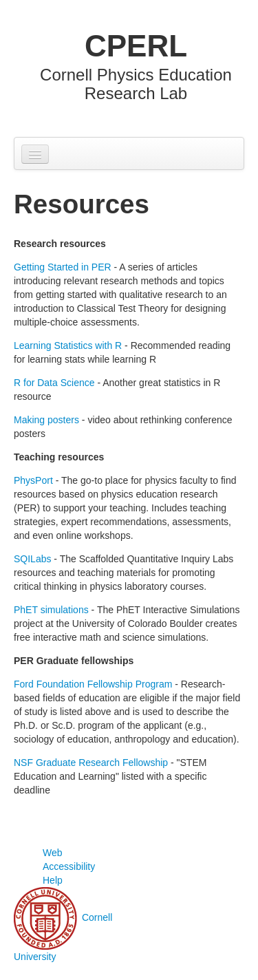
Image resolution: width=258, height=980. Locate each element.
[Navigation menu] (35, 154)
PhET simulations (51, 610)
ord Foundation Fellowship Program (96, 684)
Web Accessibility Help (69, 866)
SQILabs (32, 559)
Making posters (46, 420)
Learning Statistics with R (68, 345)
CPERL (136, 46)
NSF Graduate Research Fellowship (91, 763)
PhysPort (33, 480)
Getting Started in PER (63, 267)
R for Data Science (54, 383)
